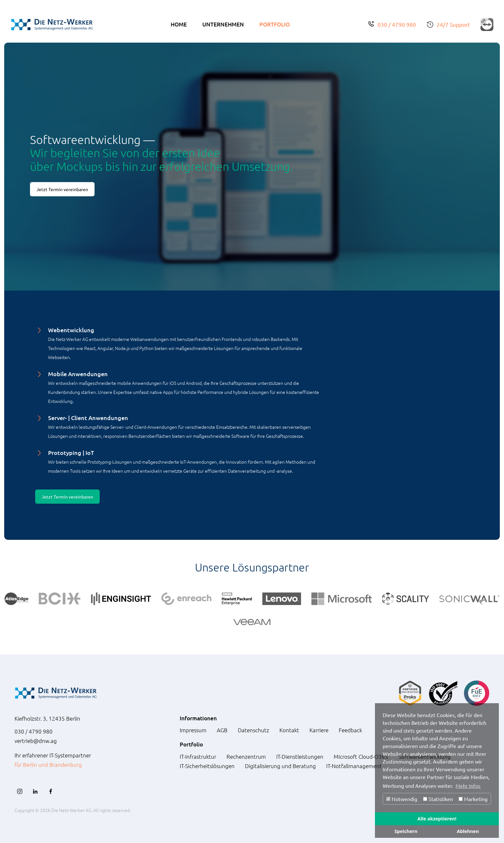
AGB (222, 730)
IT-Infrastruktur (198, 756)
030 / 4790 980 (397, 24)
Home (179, 24)
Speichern (406, 831)
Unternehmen (223, 24)
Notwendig (402, 799)
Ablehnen (468, 831)
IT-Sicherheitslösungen (207, 766)
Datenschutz (253, 730)
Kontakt (289, 730)
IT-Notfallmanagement (354, 766)
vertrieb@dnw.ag (36, 741)
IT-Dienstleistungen (300, 756)
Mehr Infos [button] (468, 786)
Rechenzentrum (246, 756)
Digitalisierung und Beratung (280, 766)
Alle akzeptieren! (437, 819)
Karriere (319, 730)
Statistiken (438, 799)
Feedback (350, 730)
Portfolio (275, 24)
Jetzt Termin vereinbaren (62, 189)
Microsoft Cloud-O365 (361, 756)
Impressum (193, 730)
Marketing (473, 799)
